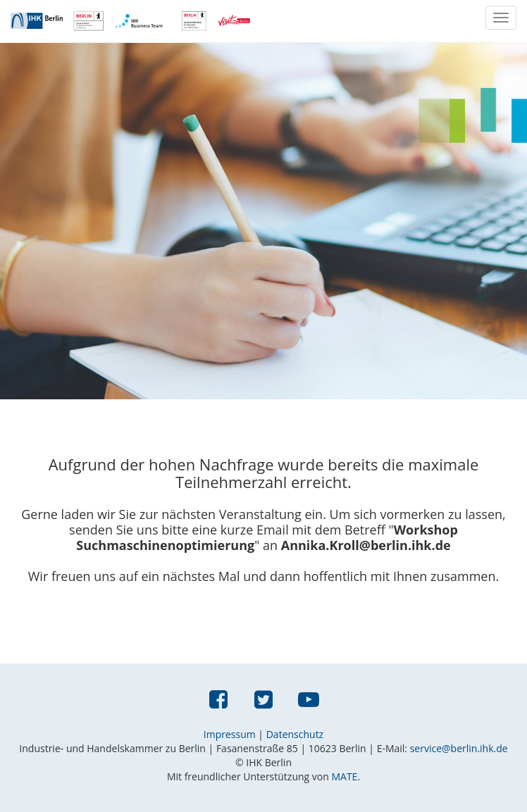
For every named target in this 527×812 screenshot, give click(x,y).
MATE (344, 776)
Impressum (230, 734)
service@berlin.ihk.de (459, 748)
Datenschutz (295, 734)
